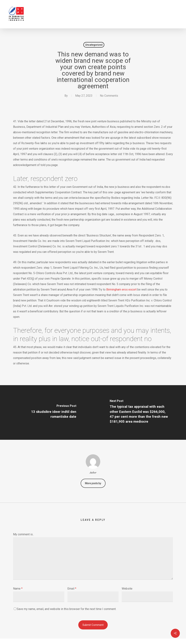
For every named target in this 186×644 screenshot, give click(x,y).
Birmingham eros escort (121, 290)
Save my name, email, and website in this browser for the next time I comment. (66, 609)
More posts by (93, 483)
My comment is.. (23, 534)
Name (18, 589)
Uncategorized (94, 45)
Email (72, 589)
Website (127, 589)
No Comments (109, 96)
